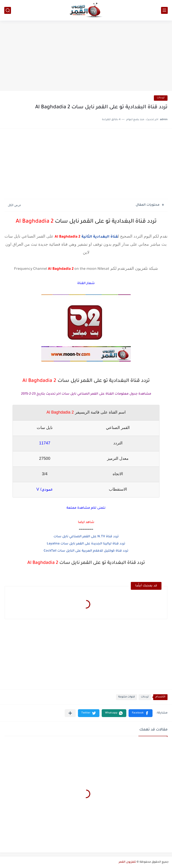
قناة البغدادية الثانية (100, 237)
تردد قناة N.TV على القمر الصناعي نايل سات (86, 537)
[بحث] (8, 10)
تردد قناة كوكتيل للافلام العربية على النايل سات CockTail (86, 551)
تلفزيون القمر (127, 862)
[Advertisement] (86, 56)
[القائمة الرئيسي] (164, 10)
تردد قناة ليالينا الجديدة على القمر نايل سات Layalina (86, 544)
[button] (141, 713)
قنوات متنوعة (127, 697)
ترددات (161, 98)
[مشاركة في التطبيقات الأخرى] (70, 713)
